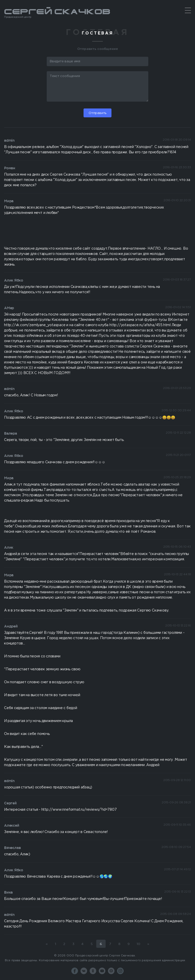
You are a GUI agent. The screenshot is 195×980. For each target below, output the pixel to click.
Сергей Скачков (97, 13)
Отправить (97, 113)
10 (138, 944)
